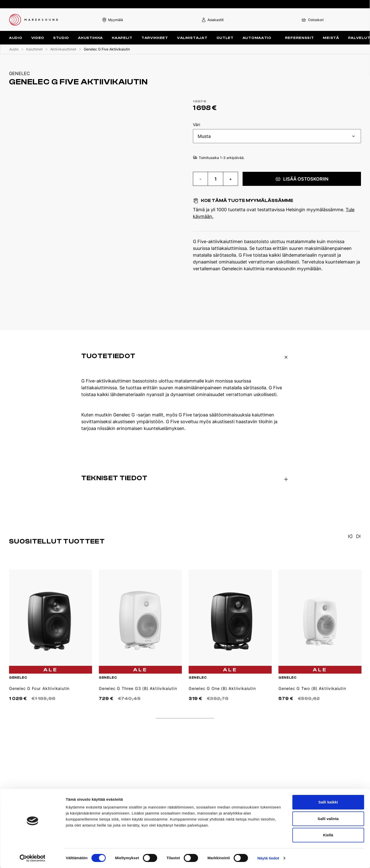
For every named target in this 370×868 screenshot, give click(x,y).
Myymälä (112, 20)
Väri (197, 125)
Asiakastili (212, 20)
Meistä (331, 38)
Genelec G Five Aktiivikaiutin (107, 49)
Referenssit (300, 38)
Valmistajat (192, 38)
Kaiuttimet (34, 49)
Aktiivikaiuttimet (63, 49)
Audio (14, 49)
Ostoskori (312, 20)
